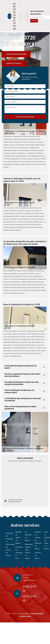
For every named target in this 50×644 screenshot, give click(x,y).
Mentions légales (37, 613)
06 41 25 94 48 (14, 23)
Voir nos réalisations (16, 54)
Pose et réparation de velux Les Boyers (46, 540)
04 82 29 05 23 (14, 9)
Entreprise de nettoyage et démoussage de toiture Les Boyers (7, 544)
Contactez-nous (25, 616)
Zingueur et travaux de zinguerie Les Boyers (36, 540)
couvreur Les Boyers (36, 555)
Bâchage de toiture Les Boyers (17, 538)
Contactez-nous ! (14, 63)
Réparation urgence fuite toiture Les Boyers (26, 551)
